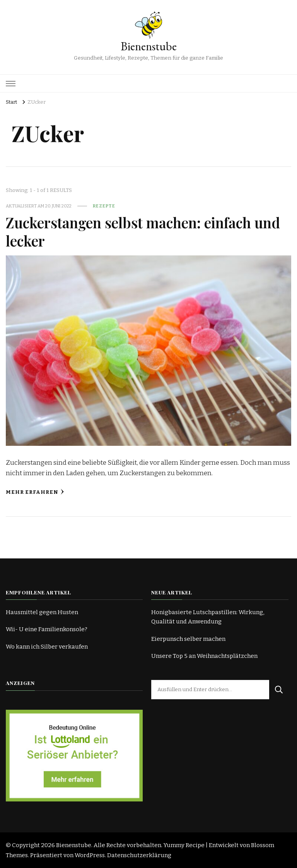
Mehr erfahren (35, 492)
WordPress (90, 855)
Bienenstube (149, 46)
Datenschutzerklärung (139, 855)
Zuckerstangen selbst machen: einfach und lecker (148, 231)
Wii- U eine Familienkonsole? (47, 629)
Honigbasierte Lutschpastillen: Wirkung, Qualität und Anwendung (208, 617)
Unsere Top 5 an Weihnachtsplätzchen (204, 656)
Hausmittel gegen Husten (42, 612)
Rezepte (104, 206)
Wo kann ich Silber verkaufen (47, 647)
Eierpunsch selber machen (188, 639)
